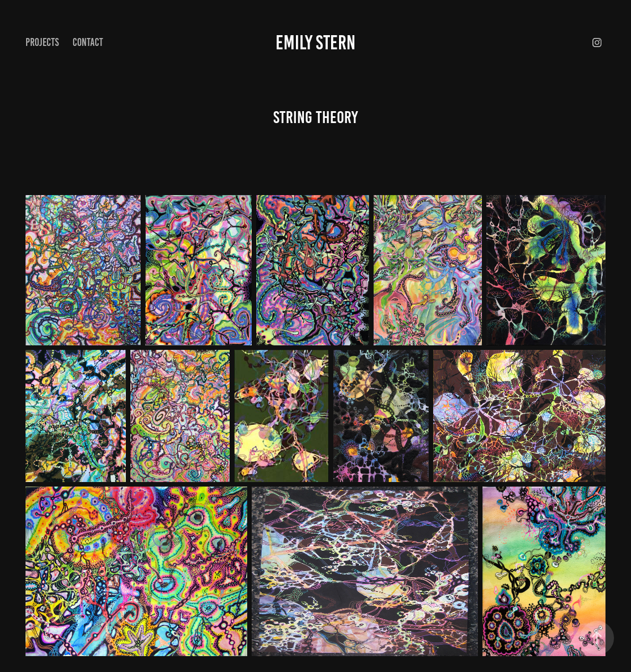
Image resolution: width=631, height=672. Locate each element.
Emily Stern (315, 43)
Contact (88, 42)
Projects (42, 42)
